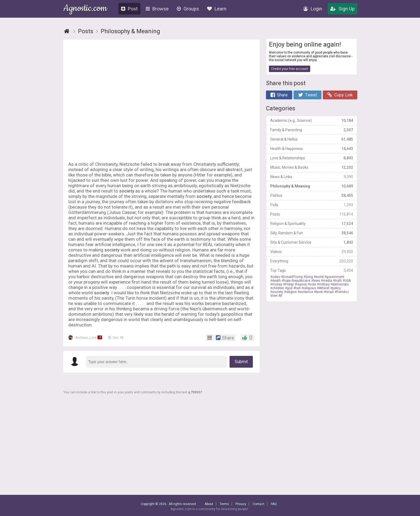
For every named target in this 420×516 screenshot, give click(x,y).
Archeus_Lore (87, 338)
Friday (289, 284)
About (209, 504)
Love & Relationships (312, 158)
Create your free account (290, 69)
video (276, 277)
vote (313, 284)
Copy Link (340, 95)
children (278, 288)
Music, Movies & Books (312, 167)
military (324, 284)
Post (129, 9)
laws (317, 281)
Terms (224, 504)
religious (310, 288)
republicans (302, 281)
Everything (312, 261)
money (277, 284)
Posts (312, 214)
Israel (330, 292)
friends (342, 292)
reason (302, 284)
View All (276, 296)
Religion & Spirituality (312, 224)
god (290, 288)
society (278, 292)
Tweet (307, 95)
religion (291, 292)
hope (287, 281)
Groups (188, 9)
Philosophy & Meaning (312, 186)
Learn (217, 9)
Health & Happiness (312, 149)
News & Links (312, 177)
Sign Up (342, 9)
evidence (306, 292)
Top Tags (312, 270)
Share (279, 95)
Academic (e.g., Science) (312, 120)
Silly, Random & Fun (312, 233)
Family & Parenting (312, 130)
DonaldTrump (293, 277)
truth (338, 281)
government (335, 277)
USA (348, 281)
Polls (312, 205)
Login (313, 9)
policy (336, 288)
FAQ (274, 504)
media (327, 281)
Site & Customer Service (312, 242)
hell (298, 288)
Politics (312, 195)
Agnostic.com (85, 9)
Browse (157, 9)
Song (309, 277)
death (276, 281)
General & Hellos (312, 139)
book (319, 292)
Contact (258, 504)
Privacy (241, 504)
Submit (241, 362)
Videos (312, 252)
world (320, 277)
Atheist (324, 288)
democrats (341, 284)
